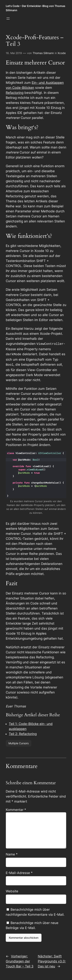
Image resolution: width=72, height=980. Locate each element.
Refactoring (15, 93)
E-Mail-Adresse (19, 871)
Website (12, 889)
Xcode (62, 53)
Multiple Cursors (19, 741)
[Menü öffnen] (8, 19)
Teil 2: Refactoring (23, 732)
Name (12, 852)
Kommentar (16, 808)
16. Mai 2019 (14, 53)
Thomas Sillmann (43, 53)
